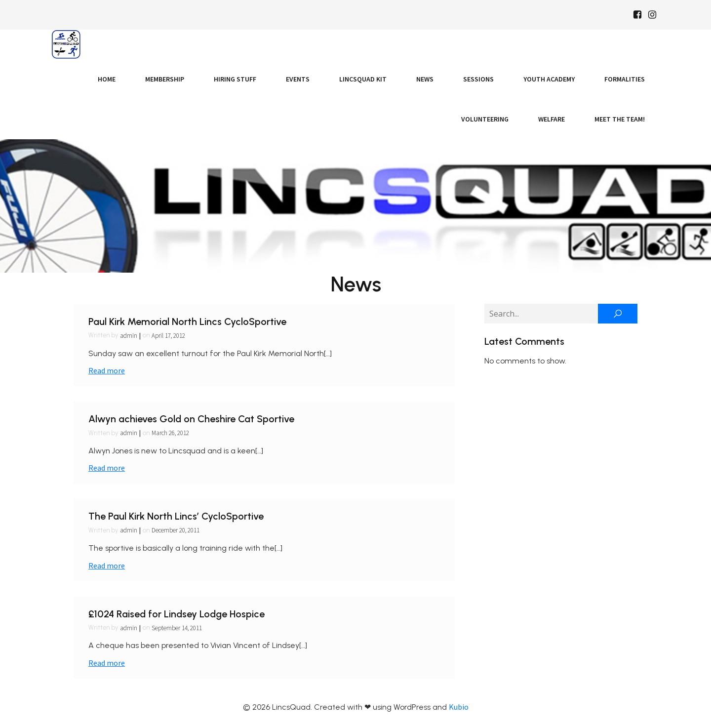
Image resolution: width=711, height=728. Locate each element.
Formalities (625, 79)
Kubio (459, 707)
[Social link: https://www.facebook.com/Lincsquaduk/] (637, 15)
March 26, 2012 (170, 433)
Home (107, 79)
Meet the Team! (620, 119)
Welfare (552, 119)
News (425, 79)
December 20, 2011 (176, 530)
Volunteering (485, 119)
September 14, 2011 (177, 628)
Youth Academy (549, 79)
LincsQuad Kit (363, 79)
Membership (165, 79)
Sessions (478, 79)
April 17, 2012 (168, 336)
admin (129, 336)
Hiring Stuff (235, 79)
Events (298, 79)
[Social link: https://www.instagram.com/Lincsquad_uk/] (652, 15)
